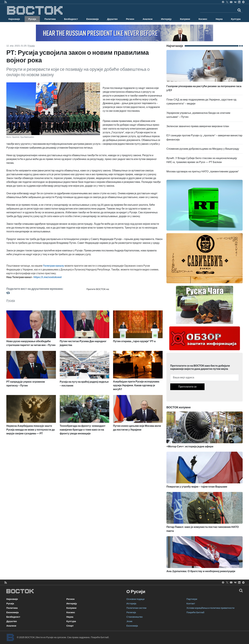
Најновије (14, 19)
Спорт (70, 626)
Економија (93, 19)
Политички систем (136, 608)
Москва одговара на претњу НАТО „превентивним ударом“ (203, 171)
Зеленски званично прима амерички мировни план (198, 126)
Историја (131, 604)
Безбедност (71, 19)
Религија (131, 612)
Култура (236, 19)
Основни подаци (135, 599)
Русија (32, 19)
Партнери (192, 599)
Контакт (191, 604)
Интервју (166, 19)
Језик (129, 621)
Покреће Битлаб (195, 612)
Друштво (112, 19)
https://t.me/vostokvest (48, 277)
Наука (219, 19)
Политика (50, 19)
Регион (130, 19)
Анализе (148, 19)
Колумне (185, 19)
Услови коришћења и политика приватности (210, 608)
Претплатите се (187, 387)
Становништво (135, 617)
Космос (203, 19)
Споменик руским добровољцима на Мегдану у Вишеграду (203, 149)
